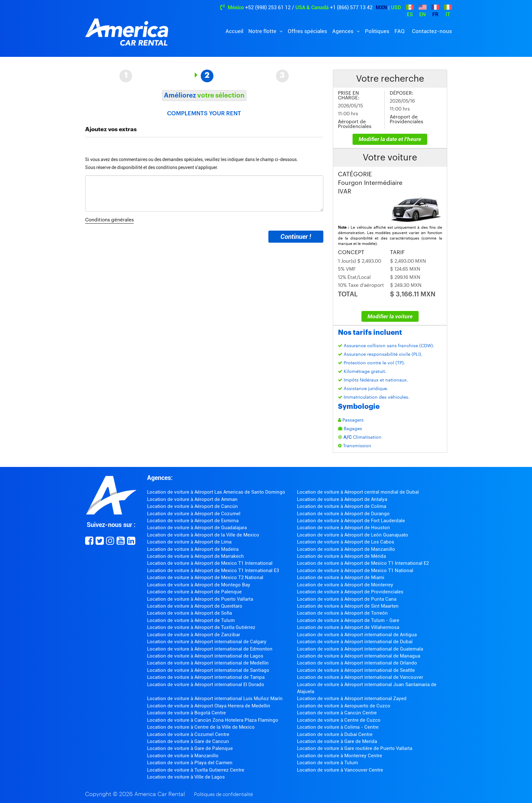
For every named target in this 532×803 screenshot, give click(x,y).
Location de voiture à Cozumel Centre (188, 734)
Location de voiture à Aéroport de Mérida (341, 556)
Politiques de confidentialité (223, 795)
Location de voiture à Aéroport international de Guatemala (360, 649)
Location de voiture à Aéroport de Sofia (189, 613)
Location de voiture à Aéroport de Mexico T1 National (355, 570)
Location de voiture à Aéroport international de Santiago (208, 670)
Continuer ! (296, 237)
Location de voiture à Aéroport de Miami (341, 577)
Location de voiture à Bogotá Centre (186, 713)
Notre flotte (263, 31)
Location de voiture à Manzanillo (183, 756)
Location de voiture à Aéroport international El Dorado (206, 685)
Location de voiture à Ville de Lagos (186, 777)
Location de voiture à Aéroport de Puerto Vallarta (200, 599)
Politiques (377, 31)
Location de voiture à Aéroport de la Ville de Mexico (203, 535)
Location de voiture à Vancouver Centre (340, 770)
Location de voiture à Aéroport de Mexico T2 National (205, 577)
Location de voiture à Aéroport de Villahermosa (348, 627)
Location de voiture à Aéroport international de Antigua (357, 635)
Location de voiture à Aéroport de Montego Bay (199, 585)
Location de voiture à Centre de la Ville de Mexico (201, 727)
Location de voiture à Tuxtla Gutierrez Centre (196, 770)
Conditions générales (109, 220)
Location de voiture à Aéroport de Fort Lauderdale (351, 521)
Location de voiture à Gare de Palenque (190, 748)
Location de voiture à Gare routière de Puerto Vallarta (355, 748)
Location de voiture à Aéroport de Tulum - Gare (348, 620)
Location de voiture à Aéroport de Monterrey (345, 585)
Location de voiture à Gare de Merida (337, 741)
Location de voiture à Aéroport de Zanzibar (194, 635)
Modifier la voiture (390, 316)
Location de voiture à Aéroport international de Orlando (357, 663)
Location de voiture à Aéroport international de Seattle (356, 670)
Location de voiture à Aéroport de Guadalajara (197, 528)
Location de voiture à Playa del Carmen (190, 763)
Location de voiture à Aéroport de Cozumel (194, 514)
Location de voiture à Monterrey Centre (340, 756)
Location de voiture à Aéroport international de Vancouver (360, 677)
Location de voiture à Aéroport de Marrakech (195, 556)
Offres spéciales (307, 31)
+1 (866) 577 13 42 (351, 7)
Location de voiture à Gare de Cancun (188, 741)
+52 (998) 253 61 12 (268, 7)
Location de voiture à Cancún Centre (337, 713)
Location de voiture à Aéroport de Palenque (194, 592)
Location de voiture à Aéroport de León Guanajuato (353, 535)
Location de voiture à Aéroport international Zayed (352, 698)
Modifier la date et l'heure (390, 139)
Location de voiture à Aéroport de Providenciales (350, 592)
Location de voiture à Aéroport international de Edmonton (210, 649)
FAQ (400, 31)
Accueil (234, 31)
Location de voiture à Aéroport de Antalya (342, 499)
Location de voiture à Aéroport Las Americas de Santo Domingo (216, 492)
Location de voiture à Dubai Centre (335, 734)
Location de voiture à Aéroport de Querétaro (195, 606)
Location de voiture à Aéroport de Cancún (192, 506)
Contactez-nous (432, 31)
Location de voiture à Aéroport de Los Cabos (346, 542)
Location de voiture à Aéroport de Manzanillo (346, 549)
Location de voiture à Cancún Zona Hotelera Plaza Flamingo (213, 720)
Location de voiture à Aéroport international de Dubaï (355, 642)
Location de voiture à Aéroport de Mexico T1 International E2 (363, 563)
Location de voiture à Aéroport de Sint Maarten (348, 606)
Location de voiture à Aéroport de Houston (343, 528)
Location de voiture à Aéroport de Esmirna (193, 521)
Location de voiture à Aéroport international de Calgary (207, 642)
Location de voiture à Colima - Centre (338, 727)
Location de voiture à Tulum (327, 763)
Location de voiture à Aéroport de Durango (343, 514)
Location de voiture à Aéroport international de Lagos (205, 656)
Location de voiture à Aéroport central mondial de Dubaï (358, 492)
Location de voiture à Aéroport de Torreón (342, 613)
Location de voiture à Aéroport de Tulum (191, 620)
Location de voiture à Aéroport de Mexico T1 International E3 (213, 570)
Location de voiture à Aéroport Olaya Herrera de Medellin (209, 706)
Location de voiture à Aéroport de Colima (342, 506)
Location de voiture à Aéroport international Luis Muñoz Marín (215, 698)
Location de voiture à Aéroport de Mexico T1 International (210, 563)
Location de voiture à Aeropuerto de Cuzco (344, 706)
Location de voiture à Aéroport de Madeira (193, 549)
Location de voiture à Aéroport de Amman (192, 499)
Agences (343, 31)
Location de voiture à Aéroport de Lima (189, 542)
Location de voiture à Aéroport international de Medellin (208, 663)
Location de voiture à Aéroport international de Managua (359, 656)
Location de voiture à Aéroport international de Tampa (206, 677)
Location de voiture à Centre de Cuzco (339, 720)
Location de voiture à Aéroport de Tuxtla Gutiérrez (201, 627)
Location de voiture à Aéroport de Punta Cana (347, 599)
